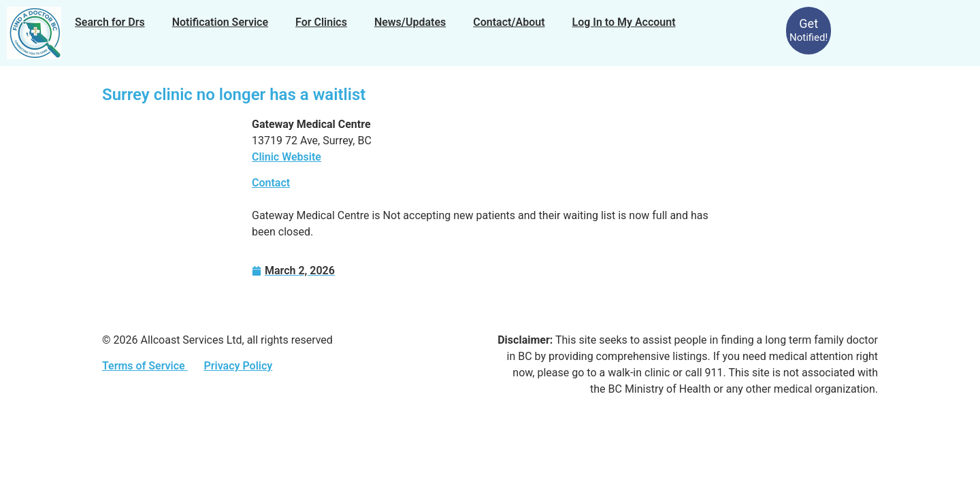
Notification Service (220, 22)
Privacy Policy (238, 366)
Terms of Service (145, 366)
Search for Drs (110, 22)
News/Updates (410, 22)
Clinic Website (287, 157)
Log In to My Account (624, 22)
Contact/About (509, 22)
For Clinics (321, 22)
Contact (271, 183)
